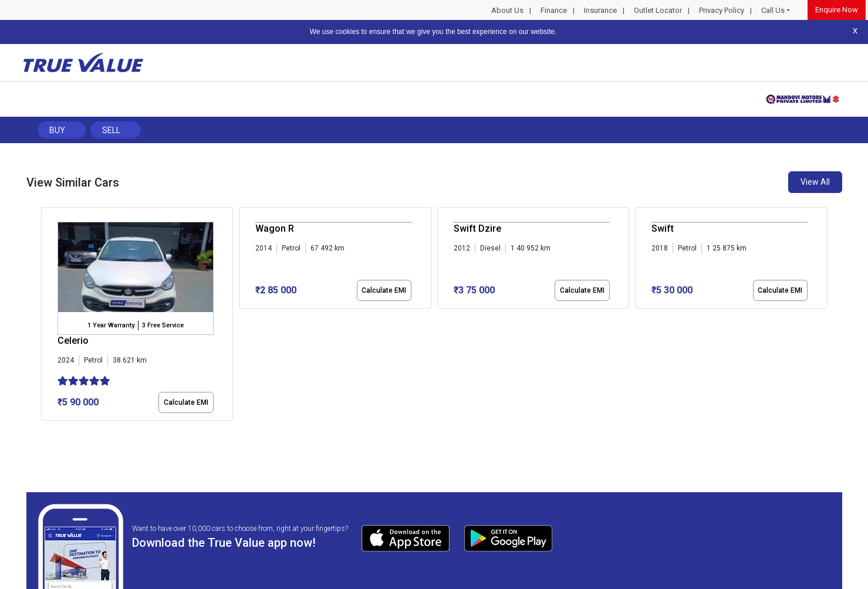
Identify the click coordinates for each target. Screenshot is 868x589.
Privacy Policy (722, 10)
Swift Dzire (477, 229)
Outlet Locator (658, 10)
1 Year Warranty (111, 325)
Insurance (600, 10)
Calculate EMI (186, 402)
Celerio (73, 341)
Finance (554, 10)
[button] (45, 431)
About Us (507, 10)
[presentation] (47, 316)
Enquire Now (837, 10)
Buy (57, 130)
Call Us (773, 10)
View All (815, 182)
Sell (111, 130)
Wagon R (275, 229)
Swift (663, 229)
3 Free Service (163, 325)
